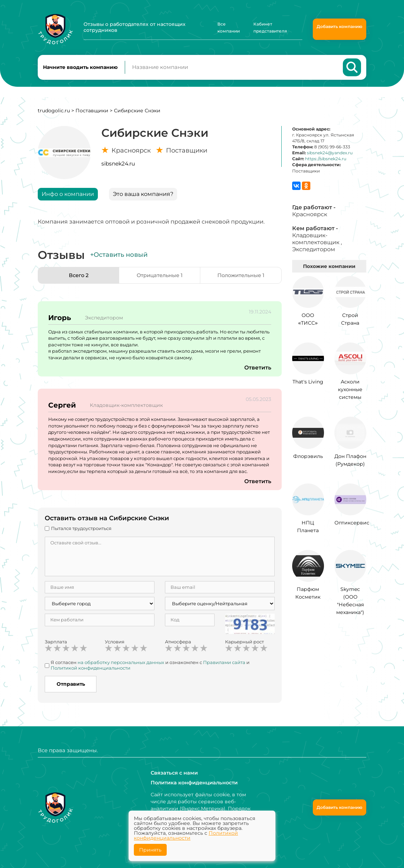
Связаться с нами (174, 773)
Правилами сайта (224, 665)
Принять (150, 850)
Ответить (258, 370)
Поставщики (92, 113)
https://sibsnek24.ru (326, 161)
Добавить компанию (340, 26)
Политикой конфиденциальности (91, 670)
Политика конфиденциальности (193, 783)
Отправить (71, 687)
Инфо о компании (68, 196)
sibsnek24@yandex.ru (330, 156)
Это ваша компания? (143, 196)
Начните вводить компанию (80, 69)
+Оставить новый (119, 257)
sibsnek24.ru (118, 166)
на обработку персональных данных (121, 665)
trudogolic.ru (54, 113)
